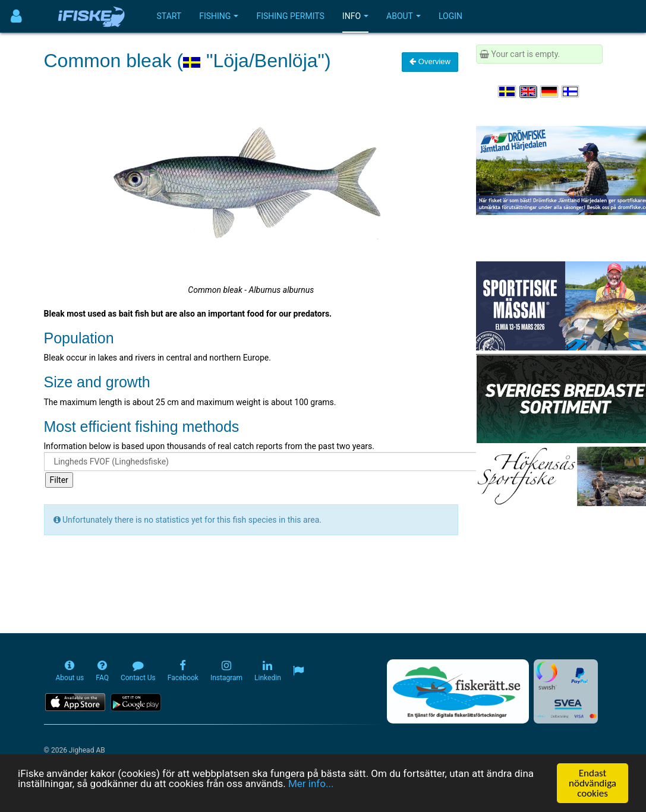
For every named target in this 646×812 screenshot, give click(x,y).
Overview (430, 61)
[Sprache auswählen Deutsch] (550, 91)
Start (169, 16)
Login (450, 16)
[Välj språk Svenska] (508, 91)
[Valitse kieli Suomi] (571, 91)
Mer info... (311, 784)
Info (355, 16)
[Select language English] (529, 91)
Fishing (219, 16)
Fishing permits (290, 16)
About (404, 16)
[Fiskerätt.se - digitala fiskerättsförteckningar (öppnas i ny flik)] (458, 691)
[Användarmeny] (16, 16)
